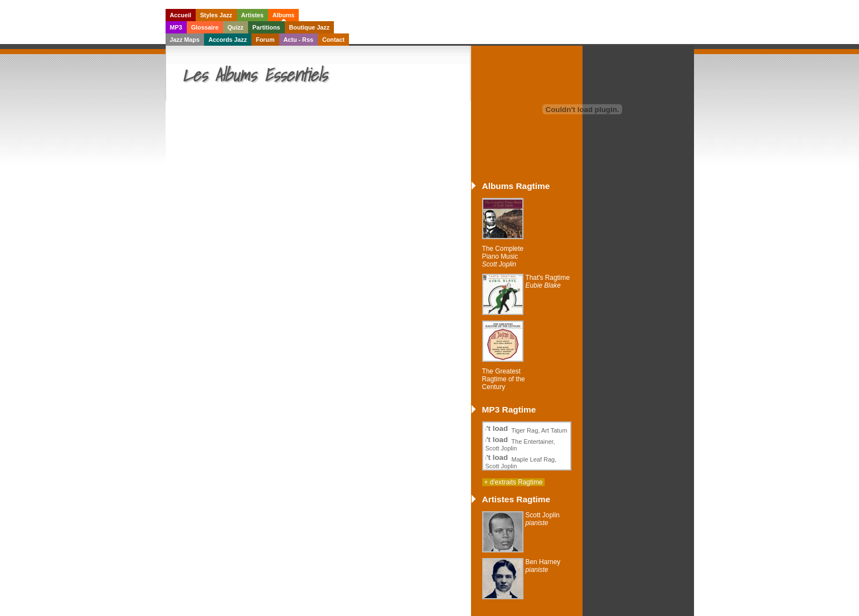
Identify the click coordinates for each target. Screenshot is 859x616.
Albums (284, 15)
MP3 (176, 27)
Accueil (181, 15)
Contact (333, 40)
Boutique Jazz (310, 27)
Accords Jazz (228, 40)
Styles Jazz (216, 15)
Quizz (236, 27)
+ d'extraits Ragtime (514, 482)
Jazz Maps (185, 40)
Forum (265, 40)
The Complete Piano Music (503, 256)
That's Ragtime (548, 282)
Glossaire (205, 27)
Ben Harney (543, 566)
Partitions (266, 27)
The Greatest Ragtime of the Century (504, 379)
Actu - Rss (299, 40)
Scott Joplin (543, 519)
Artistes (253, 15)
